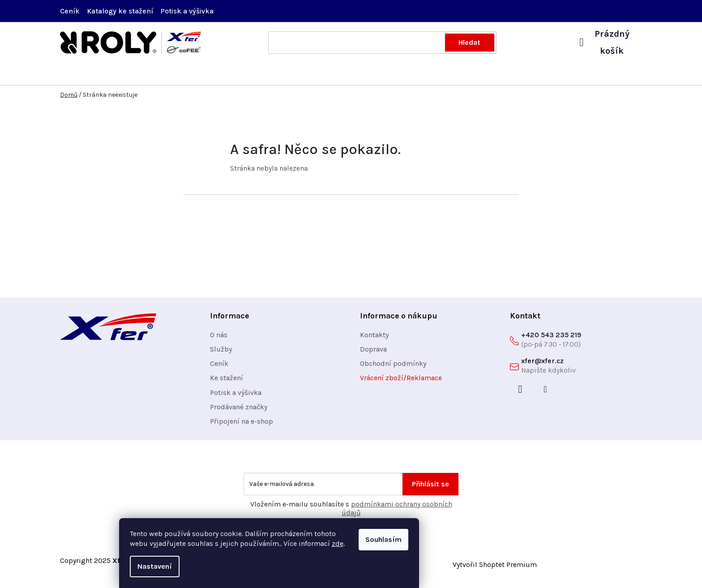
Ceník (70, 11)
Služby (221, 354)
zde (419, 543)
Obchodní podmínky (393, 368)
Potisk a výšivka (187, 11)
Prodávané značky (239, 411)
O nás (219, 339)
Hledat (469, 42)
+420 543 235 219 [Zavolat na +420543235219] (551, 339)
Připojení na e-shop (242, 426)
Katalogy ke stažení (120, 11)
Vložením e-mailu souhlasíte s (351, 513)
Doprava (373, 354)
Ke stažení (227, 382)
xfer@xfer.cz (542, 365)
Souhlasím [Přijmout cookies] (465, 539)
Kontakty (374, 339)
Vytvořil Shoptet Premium (495, 569)
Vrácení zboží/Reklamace (401, 382)
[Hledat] (382, 43)
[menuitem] (91, 76)
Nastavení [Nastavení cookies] (237, 566)
